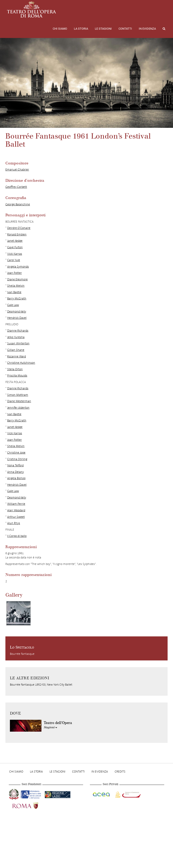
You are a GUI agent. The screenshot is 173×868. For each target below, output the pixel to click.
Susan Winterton (18, 343)
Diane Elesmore (17, 279)
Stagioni (50, 727)
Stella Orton (15, 369)
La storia (81, 29)
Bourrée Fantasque (22, 654)
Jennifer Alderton (18, 408)
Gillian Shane (16, 350)
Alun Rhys (14, 523)
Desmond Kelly (17, 311)
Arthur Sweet (16, 517)
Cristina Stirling (17, 459)
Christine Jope (16, 453)
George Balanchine (18, 204)
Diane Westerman (19, 401)
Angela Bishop (16, 478)
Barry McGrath (17, 298)
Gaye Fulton (15, 247)
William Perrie (16, 504)
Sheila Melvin (16, 286)
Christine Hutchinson (21, 363)
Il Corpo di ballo (17, 536)
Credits (120, 772)
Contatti (125, 29)
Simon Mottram (18, 395)
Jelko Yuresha (16, 337)
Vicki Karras (15, 254)
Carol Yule (14, 260)
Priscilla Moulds (17, 375)
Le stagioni (103, 29)
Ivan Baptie (14, 292)
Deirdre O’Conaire (19, 228)
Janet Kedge (15, 241)
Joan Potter (15, 273)
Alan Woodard (16, 510)
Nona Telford (15, 465)
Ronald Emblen (17, 234)
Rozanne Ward (17, 356)
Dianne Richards (18, 331)
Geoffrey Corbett (16, 187)
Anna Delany (16, 472)
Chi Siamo (60, 29)
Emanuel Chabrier (17, 169)
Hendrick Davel (17, 318)
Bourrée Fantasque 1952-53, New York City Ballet (41, 685)
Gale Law (13, 305)
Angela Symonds (18, 267)
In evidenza (147, 29)
